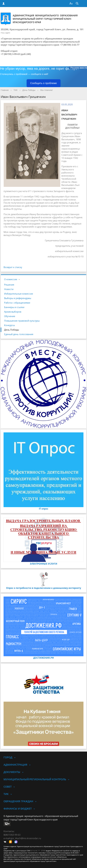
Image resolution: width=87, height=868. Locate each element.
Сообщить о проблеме (44, 83)
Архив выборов (13, 312)
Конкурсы (9, 325)
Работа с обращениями (17, 303)
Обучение (10, 316)
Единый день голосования (19, 334)
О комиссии (11, 279)
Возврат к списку (13, 267)
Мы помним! (46, 90)
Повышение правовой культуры (22, 321)
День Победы (29, 90)
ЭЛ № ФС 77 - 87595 (38, 851)
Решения (9, 285)
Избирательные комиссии (19, 294)
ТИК (16, 90)
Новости (9, 289)
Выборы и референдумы (18, 298)
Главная (5, 90)
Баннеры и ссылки (14, 307)
